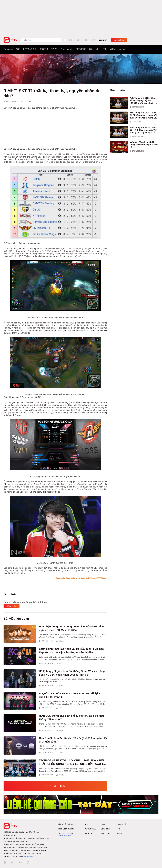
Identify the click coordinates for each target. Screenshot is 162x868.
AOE (18, 49)
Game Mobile (67, 49)
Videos (122, 49)
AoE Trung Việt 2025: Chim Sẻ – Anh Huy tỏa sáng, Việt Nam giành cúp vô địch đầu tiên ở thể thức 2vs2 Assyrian (144, 130)
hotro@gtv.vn (28, 856)
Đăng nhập (119, 40)
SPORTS (44, 49)
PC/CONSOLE (30, 49)
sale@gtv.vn (66, 836)
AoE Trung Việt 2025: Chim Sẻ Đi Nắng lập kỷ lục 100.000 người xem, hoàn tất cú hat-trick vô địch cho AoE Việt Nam (144, 101)
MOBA (113, 49)
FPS (105, 49)
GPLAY (54, 49)
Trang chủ (8, 49)
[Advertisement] (81, 18)
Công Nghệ (94, 49)
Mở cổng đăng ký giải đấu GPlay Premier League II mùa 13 (144, 145)
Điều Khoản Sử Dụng (66, 824)
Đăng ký (103, 40)
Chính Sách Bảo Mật (66, 829)
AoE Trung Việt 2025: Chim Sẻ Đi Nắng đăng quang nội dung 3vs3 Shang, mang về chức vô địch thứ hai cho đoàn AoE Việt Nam (143, 115)
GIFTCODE (81, 49)
